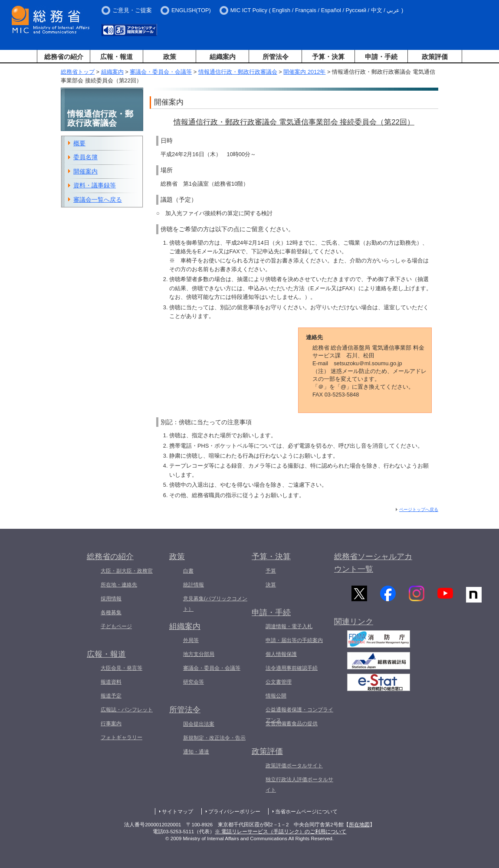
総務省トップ (78, 72)
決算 (271, 585)
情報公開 (276, 696)
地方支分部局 (199, 654)
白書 (188, 571)
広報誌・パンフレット (127, 710)
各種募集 (111, 613)
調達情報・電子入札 (289, 626)
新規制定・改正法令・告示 (214, 738)
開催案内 (85, 171)
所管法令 (276, 57)
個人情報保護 (281, 654)
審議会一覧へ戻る (98, 200)
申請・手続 (381, 57)
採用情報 (111, 599)
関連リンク (354, 624)
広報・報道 (117, 57)
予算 (271, 571)
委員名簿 (85, 157)
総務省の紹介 (64, 57)
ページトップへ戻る (419, 509)
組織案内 (223, 57)
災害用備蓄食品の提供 (292, 724)
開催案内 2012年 (304, 72)
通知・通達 (196, 752)
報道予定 (111, 696)
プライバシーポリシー (234, 812)
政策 (170, 57)
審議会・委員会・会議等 (161, 72)
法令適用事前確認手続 (292, 668)
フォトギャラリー (121, 737)
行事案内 (111, 724)
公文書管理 (279, 682)
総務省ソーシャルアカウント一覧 (373, 563)
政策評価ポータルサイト (294, 766)
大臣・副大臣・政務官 (127, 571)
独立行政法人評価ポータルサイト (299, 785)
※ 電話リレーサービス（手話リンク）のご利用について (281, 832)
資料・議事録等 (95, 185)
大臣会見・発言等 (121, 668)
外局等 (191, 640)
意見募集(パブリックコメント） (215, 604)
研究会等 (194, 682)
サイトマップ (177, 812)
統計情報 (194, 585)
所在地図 (359, 825)
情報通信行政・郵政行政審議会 (238, 72)
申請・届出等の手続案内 (294, 640)
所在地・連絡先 (119, 585)
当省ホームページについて (306, 812)
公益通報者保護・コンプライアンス (299, 715)
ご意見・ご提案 (132, 10)
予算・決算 (328, 57)
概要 (79, 143)
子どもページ (116, 626)
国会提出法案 (199, 724)
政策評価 (435, 57)
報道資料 (111, 682)
